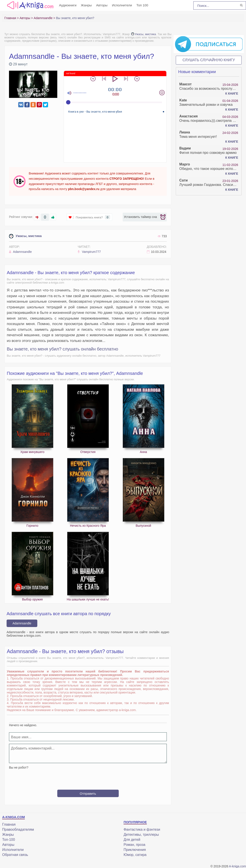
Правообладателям (18, 829)
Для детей (132, 840)
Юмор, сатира (135, 855)
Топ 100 (142, 5)
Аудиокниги (68, 5)
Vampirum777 (89, 252)
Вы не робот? (19, 767)
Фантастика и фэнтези (142, 829)
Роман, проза (134, 845)
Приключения (135, 850)
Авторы (102, 5)
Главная (9, 824)
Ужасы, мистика (144, 34)
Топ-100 (9, 840)
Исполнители (122, 5)
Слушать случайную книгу (209, 60)
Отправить (88, 793)
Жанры (86, 5)
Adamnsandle (20, 252)
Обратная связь (15, 855)
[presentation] (88, 778)
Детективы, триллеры (141, 835)
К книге (232, 93)
